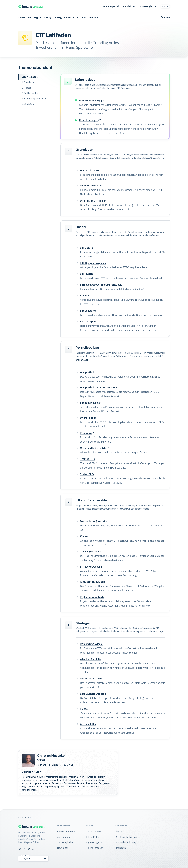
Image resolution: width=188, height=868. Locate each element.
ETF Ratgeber (93, 837)
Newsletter (63, 848)
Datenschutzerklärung (126, 842)
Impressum (121, 848)
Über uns (120, 832)
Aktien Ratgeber (94, 832)
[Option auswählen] (165, 6)
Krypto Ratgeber (94, 842)
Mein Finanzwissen (66, 832)
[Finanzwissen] (32, 7)
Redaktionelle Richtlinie (126, 837)
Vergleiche (129, 6)
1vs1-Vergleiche (148, 6)
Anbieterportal (111, 6)
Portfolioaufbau (87, 347)
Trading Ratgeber (94, 848)
